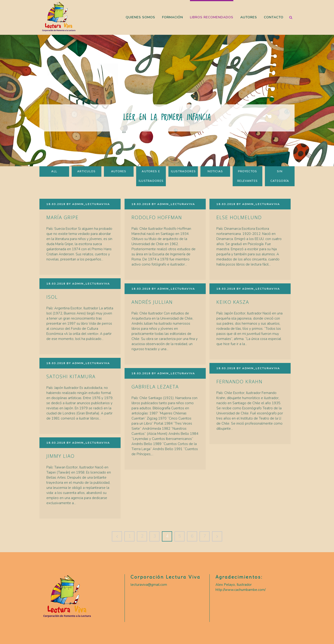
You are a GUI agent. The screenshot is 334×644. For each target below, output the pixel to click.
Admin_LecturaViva (91, 204)
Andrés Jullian (152, 302)
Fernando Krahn (239, 382)
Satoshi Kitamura (71, 376)
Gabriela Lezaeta (155, 387)
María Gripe (63, 217)
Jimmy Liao (61, 456)
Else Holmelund (239, 217)
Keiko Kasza (233, 302)
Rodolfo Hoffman (157, 217)
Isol (52, 297)
